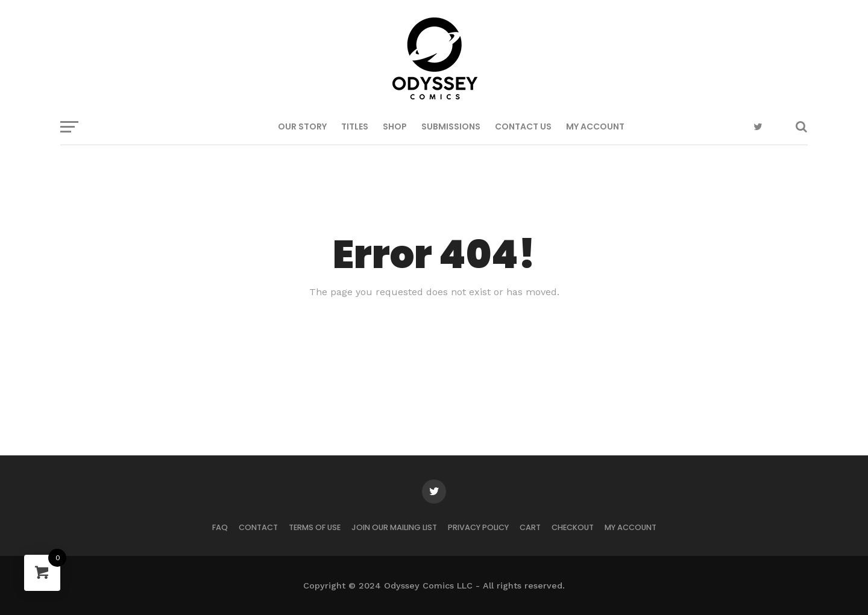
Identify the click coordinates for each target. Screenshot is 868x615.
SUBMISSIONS (451, 126)
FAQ (220, 527)
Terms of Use (315, 527)
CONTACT (258, 527)
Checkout (573, 527)
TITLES (355, 126)
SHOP (395, 126)
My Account (595, 126)
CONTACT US (523, 126)
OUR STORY (302, 126)
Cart (530, 527)
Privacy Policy (478, 527)
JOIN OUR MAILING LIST (394, 527)
